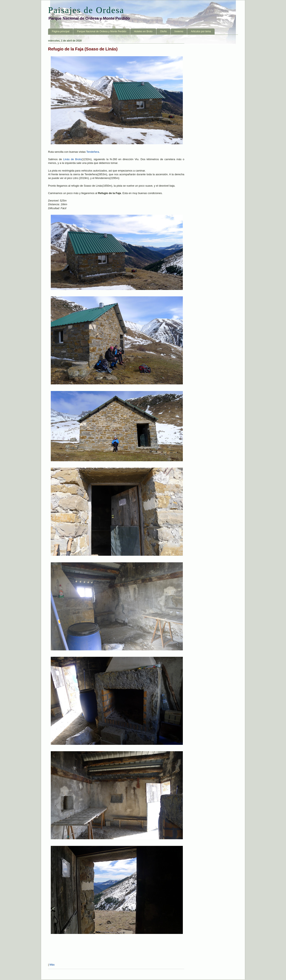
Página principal (61, 31)
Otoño (164, 31)
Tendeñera (93, 152)
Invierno (179, 31)
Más (52, 965)
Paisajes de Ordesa (86, 10)
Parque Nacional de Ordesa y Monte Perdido (102, 31)
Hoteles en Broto (143, 31)
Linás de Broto (72, 159)
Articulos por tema (201, 31)
